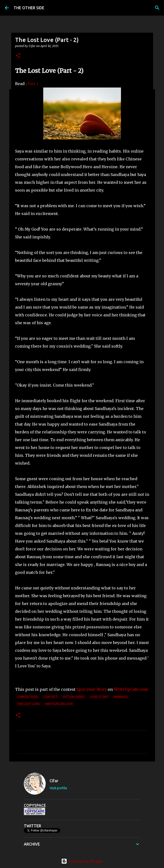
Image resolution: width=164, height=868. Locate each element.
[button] (18, 56)
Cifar (54, 781)
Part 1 (33, 84)
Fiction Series (74, 697)
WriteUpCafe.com (131, 689)
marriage (121, 697)
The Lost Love (28, 704)
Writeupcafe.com (59, 704)
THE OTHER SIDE (29, 8)
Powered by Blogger (82, 861)
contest (51, 697)
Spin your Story (92, 689)
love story (99, 697)
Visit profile (58, 788)
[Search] (157, 8)
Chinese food (27, 697)
